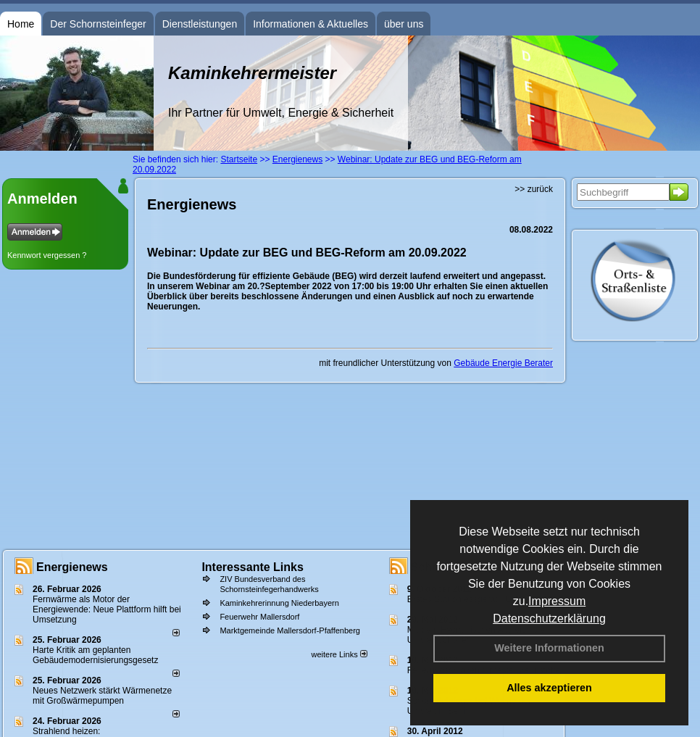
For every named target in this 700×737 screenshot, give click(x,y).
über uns (404, 24)
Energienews (72, 567)
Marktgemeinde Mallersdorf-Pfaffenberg (290, 630)
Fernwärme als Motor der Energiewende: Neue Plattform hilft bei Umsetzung (107, 609)
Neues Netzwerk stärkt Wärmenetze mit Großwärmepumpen (102, 696)
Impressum (557, 601)
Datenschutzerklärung (549, 619)
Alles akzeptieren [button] (549, 688)
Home (21, 24)
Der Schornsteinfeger (98, 24)
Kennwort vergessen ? (47, 255)
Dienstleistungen (200, 24)
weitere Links (339, 654)
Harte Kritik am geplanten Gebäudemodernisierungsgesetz (95, 655)
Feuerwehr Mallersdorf (259, 617)
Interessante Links (253, 567)
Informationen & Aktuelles (311, 24)
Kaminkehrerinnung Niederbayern (279, 603)
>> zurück (534, 189)
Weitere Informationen (549, 648)
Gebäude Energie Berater (503, 363)
